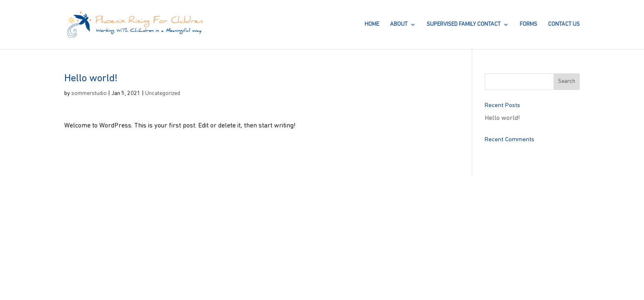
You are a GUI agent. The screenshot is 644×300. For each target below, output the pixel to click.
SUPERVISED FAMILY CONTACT (464, 25)
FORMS (528, 25)
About (399, 25)
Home (372, 25)
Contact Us (564, 25)
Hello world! (502, 118)
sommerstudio (89, 94)
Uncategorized (163, 94)
